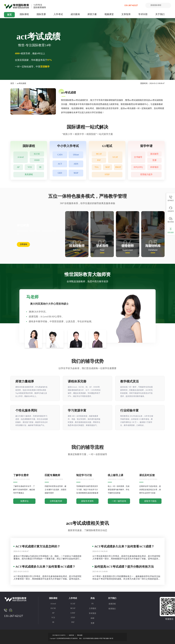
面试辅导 (154, 154)
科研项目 (154, 167)
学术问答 (143, 14)
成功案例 (75, 14)
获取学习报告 (150, 501)
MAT (108, 167)
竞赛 (154, 160)
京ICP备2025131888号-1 (59, 635)
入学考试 (58, 14)
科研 (93, 618)
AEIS (76, 164)
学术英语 (93, 613)
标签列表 (71, 635)
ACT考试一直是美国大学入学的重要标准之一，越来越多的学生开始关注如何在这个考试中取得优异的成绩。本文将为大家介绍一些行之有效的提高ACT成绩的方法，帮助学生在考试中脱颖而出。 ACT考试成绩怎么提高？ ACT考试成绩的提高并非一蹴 (126, 578)
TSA (96, 167)
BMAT (118, 167)
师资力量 (92, 14)
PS (93, 604)
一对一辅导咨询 (119, 501)
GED (60, 173)
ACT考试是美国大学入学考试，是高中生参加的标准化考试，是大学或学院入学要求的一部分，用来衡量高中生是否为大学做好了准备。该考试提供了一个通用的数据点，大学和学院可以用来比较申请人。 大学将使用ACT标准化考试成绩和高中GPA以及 (48, 578)
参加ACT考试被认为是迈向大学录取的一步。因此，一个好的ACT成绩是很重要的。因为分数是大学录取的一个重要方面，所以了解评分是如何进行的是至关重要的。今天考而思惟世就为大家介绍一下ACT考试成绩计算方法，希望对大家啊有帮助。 (47, 558)
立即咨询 (23, 244)
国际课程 (24, 14)
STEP (107, 174)
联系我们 (112, 609)
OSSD (37, 160)
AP (18, 167)
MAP (76, 173)
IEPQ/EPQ (138, 167)
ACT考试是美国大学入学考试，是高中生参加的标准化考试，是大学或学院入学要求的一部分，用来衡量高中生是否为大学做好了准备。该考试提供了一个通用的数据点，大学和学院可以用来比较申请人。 (126, 558)
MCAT (99, 154)
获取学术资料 (87, 501)
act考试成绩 (21, 83)
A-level (21, 157)
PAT (99, 160)
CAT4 (60, 155)
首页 (9, 15)
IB (40, 167)
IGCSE (37, 154)
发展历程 (112, 604)
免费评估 (24, 501)
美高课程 (29, 174)
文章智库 (126, 14)
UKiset (76, 155)
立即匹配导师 (56, 501)
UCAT (115, 157)
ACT (60, 164)
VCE (30, 167)
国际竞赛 (41, 14)
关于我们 (160, 14)
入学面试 (93, 608)
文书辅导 (138, 157)
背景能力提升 (146, 174)
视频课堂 (109, 14)
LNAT (73, 613)
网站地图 (80, 635)
